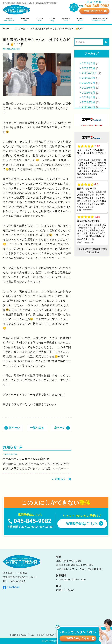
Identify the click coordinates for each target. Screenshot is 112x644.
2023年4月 (89, 88)
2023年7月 (89, 83)
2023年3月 (89, 93)
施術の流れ (23, 635)
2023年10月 (90, 73)
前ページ (14, 428)
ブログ (41, 635)
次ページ (60, 428)
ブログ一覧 (20, 29)
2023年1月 (89, 97)
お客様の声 (50, 635)
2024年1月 (89, 68)
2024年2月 (89, 63)
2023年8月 (89, 78)
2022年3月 (89, 107)
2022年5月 (89, 102)
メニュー (33, 635)
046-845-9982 (18, 581)
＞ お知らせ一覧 (61, 479)
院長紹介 (13, 635)
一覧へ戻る (37, 428)
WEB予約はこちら (93, 11)
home (6, 29)
